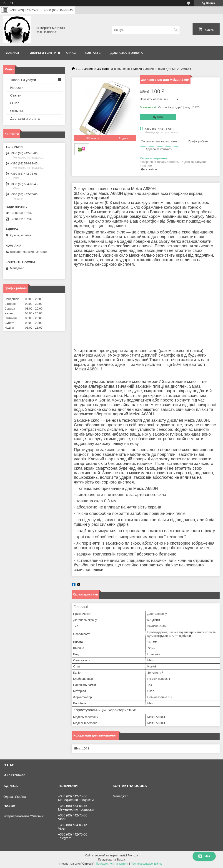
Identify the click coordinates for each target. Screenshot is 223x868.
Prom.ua (133, 856)
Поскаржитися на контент (112, 864)
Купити (158, 117)
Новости (17, 88)
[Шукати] (176, 30)
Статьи (16, 95)
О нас (71, 53)
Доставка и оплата (127, 53)
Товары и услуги (42, 53)
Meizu (137, 69)
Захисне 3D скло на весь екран (107, 69)
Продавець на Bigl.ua (111, 860)
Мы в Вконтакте (14, 775)
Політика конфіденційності (147, 864)
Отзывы (16, 111)
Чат (204, 856)
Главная (12, 53)
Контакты (93, 53)
